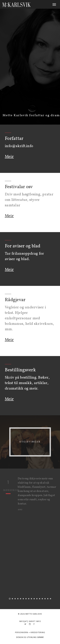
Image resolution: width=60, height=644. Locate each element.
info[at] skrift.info (30, 621)
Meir (9, 157)
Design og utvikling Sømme (30, 637)
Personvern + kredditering (30, 632)
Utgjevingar (30, 442)
